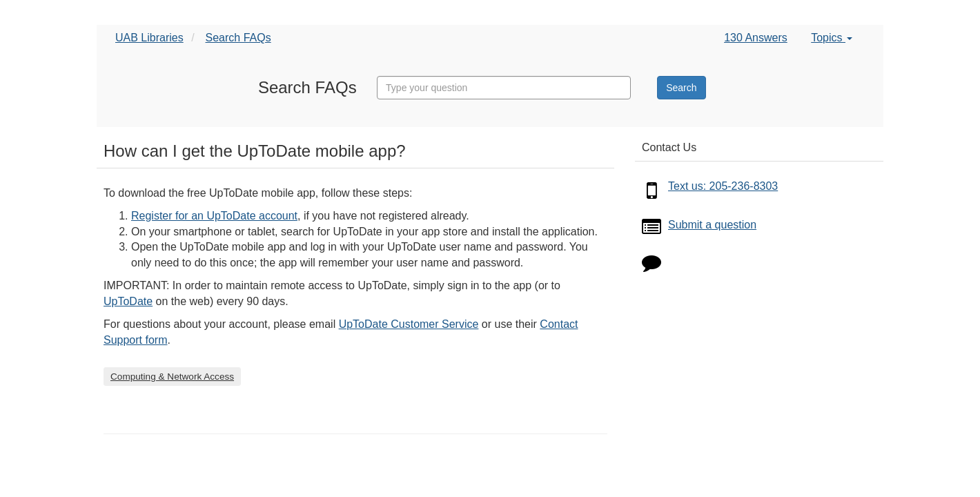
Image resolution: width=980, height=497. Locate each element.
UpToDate (128, 301)
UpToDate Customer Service (409, 324)
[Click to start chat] (651, 265)
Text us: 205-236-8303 (723, 186)
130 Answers (756, 38)
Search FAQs (238, 38)
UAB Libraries (149, 38)
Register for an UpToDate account (214, 216)
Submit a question (712, 225)
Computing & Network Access (172, 377)
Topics (832, 38)
